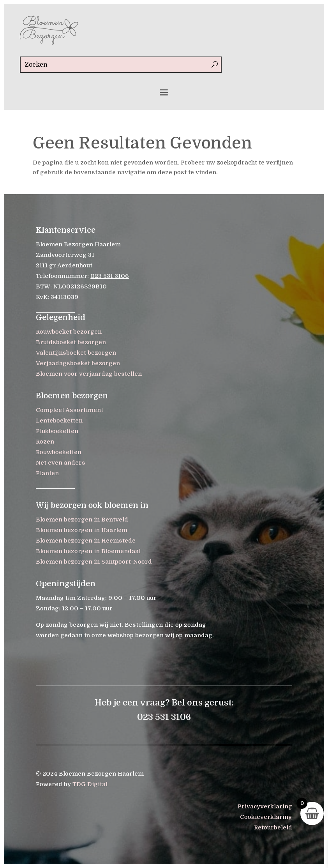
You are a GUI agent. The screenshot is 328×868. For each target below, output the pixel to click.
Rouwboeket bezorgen (69, 332)
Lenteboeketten (59, 421)
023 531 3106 (110, 276)
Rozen (45, 442)
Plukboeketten (57, 431)
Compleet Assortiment (70, 410)
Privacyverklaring (265, 806)
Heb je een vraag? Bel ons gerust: (164, 703)
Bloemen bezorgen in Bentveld (82, 520)
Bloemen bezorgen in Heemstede (86, 541)
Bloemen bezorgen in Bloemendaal (88, 551)
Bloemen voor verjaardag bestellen (89, 374)
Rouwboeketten (59, 452)
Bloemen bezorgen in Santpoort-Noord (94, 562)
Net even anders (61, 463)
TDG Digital (90, 784)
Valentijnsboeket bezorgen (76, 353)
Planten (47, 473)
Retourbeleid (273, 827)
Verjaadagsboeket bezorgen (78, 363)
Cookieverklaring (266, 817)
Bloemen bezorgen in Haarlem (82, 530)
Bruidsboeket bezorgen (71, 342)
